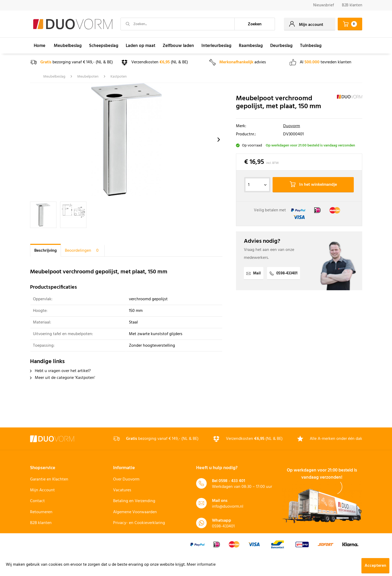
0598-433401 (284, 273)
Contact (37, 501)
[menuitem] (324, 5)
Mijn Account (42, 490)
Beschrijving (45, 251)
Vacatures (122, 490)
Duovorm (292, 126)
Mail (254, 273)
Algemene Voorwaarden (135, 512)
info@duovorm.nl (228, 507)
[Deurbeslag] (281, 46)
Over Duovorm (126, 479)
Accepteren (375, 566)
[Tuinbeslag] (311, 46)
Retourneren (41, 512)
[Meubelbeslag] (68, 46)
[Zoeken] (255, 24)
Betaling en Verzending (134, 501)
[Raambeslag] (251, 46)
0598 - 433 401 (232, 481)
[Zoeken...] (178, 24)
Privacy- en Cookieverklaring (139, 523)
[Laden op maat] (141, 46)
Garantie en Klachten (49, 479)
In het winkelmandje (313, 185)
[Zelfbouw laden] (178, 46)
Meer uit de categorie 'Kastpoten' (63, 378)
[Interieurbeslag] (216, 46)
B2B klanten (352, 5)
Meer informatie (201, 565)
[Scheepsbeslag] (104, 46)
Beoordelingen (83, 251)
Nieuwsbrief (324, 5)
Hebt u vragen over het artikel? (60, 371)
